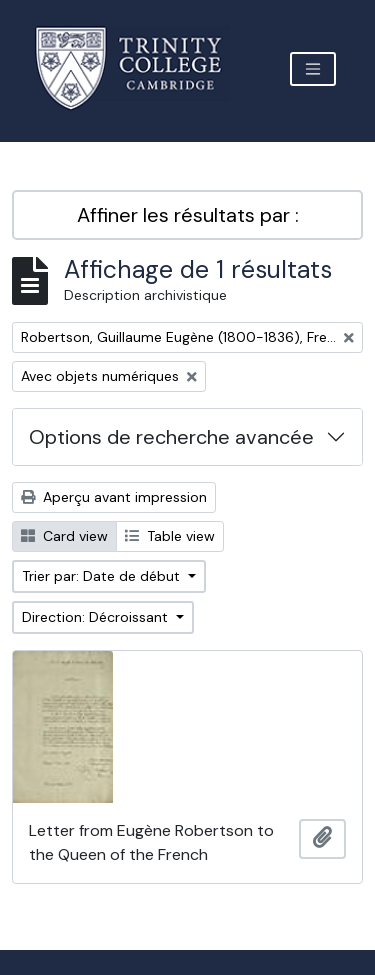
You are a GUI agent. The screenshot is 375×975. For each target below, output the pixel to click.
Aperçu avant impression (114, 497)
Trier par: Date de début (103, 576)
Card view (64, 536)
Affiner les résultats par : (188, 215)
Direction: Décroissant (97, 617)
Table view (170, 536)
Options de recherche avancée (171, 437)
